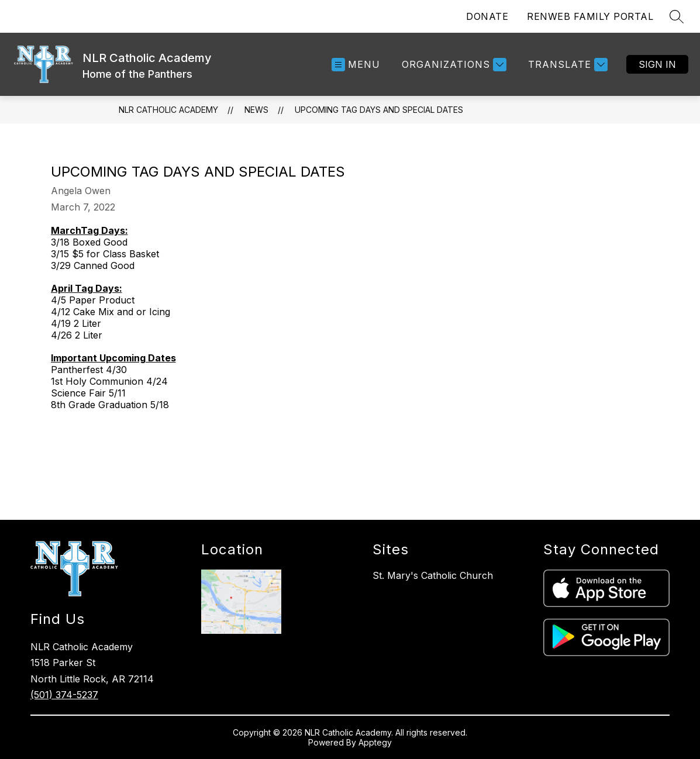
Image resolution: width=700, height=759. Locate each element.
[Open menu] (356, 65)
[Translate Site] (566, 65)
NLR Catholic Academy (168, 110)
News (256, 110)
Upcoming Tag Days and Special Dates (379, 110)
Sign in (657, 64)
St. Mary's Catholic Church (433, 575)
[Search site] (677, 16)
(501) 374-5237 (64, 695)
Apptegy (375, 742)
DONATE (487, 16)
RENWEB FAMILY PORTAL (590, 16)
